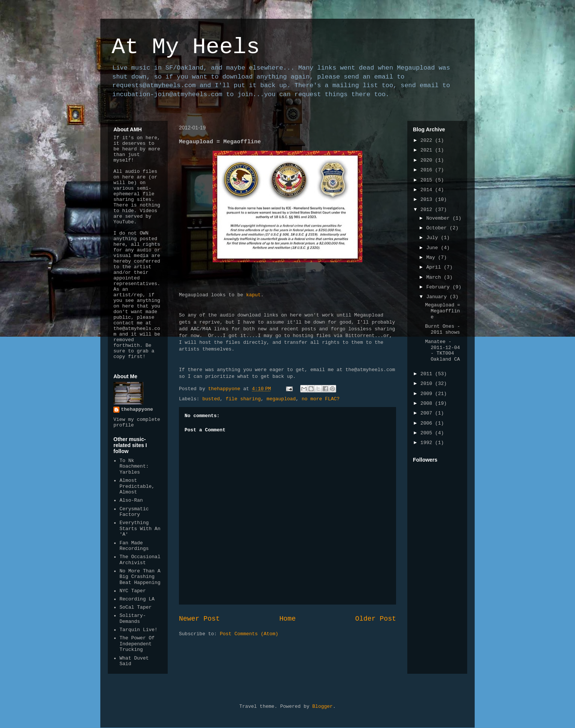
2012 (428, 210)
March (435, 277)
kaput (253, 295)
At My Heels (186, 47)
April (435, 267)
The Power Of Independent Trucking (137, 644)
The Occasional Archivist (140, 560)
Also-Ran (131, 500)
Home (287, 619)
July (434, 238)
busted (211, 399)
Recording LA (137, 599)
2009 (428, 394)
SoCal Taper (136, 607)
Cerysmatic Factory (134, 512)
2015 (428, 180)
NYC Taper (133, 591)
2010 (428, 384)
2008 (428, 403)
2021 (428, 150)
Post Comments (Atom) (249, 634)
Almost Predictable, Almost (137, 486)
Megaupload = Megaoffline (442, 311)
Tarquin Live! (138, 630)
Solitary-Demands (133, 619)
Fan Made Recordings (134, 546)
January (438, 297)
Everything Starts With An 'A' (140, 529)
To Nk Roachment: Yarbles (134, 467)
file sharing (243, 399)
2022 (428, 140)
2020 (428, 160)
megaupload (281, 399)
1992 (428, 443)
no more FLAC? (321, 399)
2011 (428, 374)
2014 (428, 190)
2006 (428, 423)
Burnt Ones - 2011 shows (442, 329)
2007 (428, 413)
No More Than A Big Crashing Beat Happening (140, 577)
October (438, 228)
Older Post (376, 619)
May (432, 258)
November (439, 218)
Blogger (323, 706)
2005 (428, 433)
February (439, 287)
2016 (428, 170)
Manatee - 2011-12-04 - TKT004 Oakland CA (442, 351)
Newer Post (199, 619)
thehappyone (137, 409)
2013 (428, 200)
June (434, 248)
